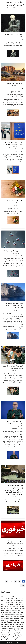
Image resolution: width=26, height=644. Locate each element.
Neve (18, 643)
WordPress (9, 643)
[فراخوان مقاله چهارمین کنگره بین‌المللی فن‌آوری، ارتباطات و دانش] (16, 5)
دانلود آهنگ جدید (8, 604)
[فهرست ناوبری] (3, 5)
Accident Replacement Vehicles (10, 640)
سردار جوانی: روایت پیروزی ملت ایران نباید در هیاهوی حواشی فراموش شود (13, 424)
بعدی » (22, 585)
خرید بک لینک (11, 610)
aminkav (20, 39)
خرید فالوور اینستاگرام (10, 608)
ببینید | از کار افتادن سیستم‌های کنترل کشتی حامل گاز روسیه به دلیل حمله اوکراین (14, 305)
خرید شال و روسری (13, 612)
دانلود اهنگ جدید (19, 598)
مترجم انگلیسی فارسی (7, 636)
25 (7, 581)
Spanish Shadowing (13, 614)
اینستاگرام (15, 618)
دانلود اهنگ (19, 616)
